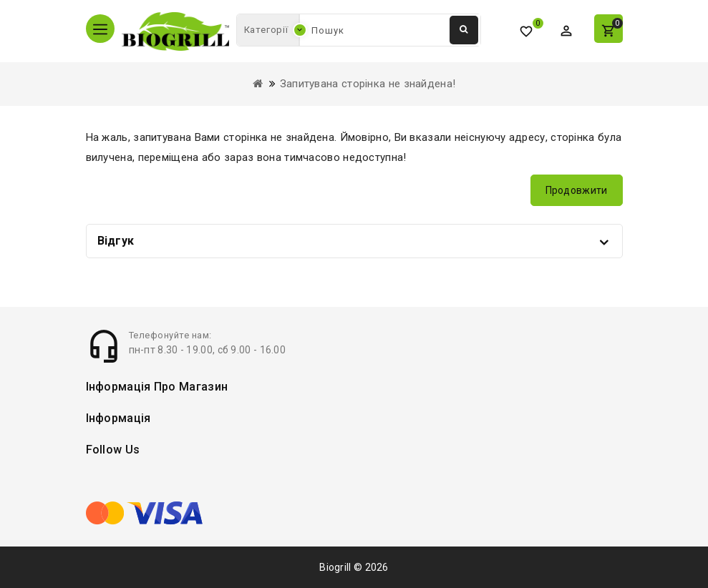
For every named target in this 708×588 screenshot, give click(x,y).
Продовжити (577, 190)
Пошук (464, 29)
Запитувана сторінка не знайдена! (368, 84)
